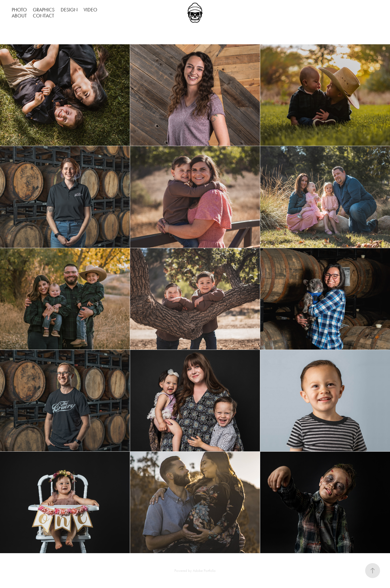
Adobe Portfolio (204, 571)
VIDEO (90, 10)
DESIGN (69, 10)
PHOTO (19, 10)
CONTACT (44, 16)
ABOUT (19, 16)
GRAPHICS (44, 10)
